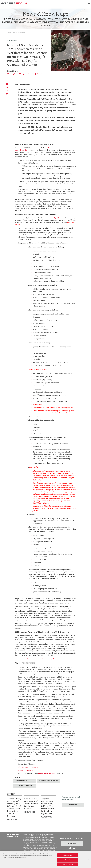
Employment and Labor (47, 773)
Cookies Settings (68, 856)
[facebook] (7, 90)
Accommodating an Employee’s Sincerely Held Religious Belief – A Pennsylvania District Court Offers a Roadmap (15, 807)
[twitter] (7, 87)
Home (9, 32)
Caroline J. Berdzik (35, 74)
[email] (7, 84)
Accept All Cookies (68, 865)
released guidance (55, 218)
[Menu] (88, 4)
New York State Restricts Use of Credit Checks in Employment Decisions (31, 804)
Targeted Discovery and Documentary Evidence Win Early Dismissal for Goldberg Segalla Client (48, 806)
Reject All (68, 860)
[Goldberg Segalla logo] (14, 4)
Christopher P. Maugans (17, 74)
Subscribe (73, 805)
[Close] (88, 860)
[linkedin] (7, 94)
